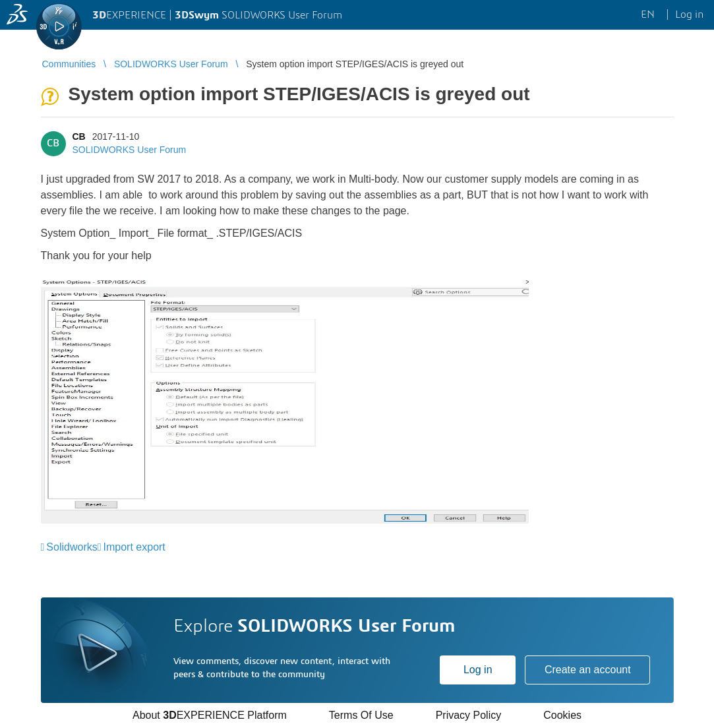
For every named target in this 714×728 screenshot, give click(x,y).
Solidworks (72, 547)
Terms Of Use (361, 715)
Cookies (562, 715)
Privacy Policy (469, 715)
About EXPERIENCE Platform (210, 715)
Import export (134, 547)
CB (79, 136)
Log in (478, 670)
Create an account (588, 670)
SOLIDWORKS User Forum (130, 150)
